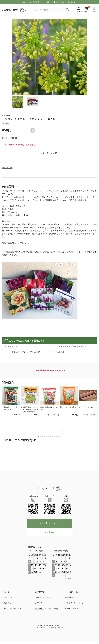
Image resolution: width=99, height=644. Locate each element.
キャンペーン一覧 (43, 597)
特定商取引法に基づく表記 (46, 609)
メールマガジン (73, 609)
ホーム (7, 592)
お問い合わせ (41, 603)
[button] (65, 432)
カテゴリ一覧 (72, 592)
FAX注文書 (49, 532)
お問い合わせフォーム (49, 523)
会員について (9, 597)
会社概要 (70, 597)
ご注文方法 (40, 592)
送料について (7, 168)
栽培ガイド (9, 603)
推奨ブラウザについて (13, 609)
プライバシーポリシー (76, 603)
